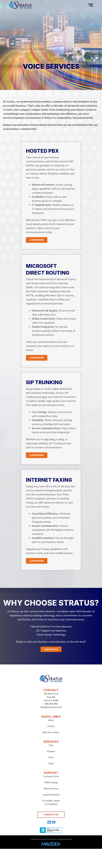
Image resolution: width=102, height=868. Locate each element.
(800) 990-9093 (51, 704)
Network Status (51, 788)
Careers (51, 726)
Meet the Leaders (51, 732)
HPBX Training (51, 782)
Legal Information (51, 795)
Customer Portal (51, 776)
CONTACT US (51, 815)
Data (51, 745)
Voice (51, 757)
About (51, 720)
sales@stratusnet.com (51, 707)
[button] (91, 5)
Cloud (51, 763)
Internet (51, 751)
